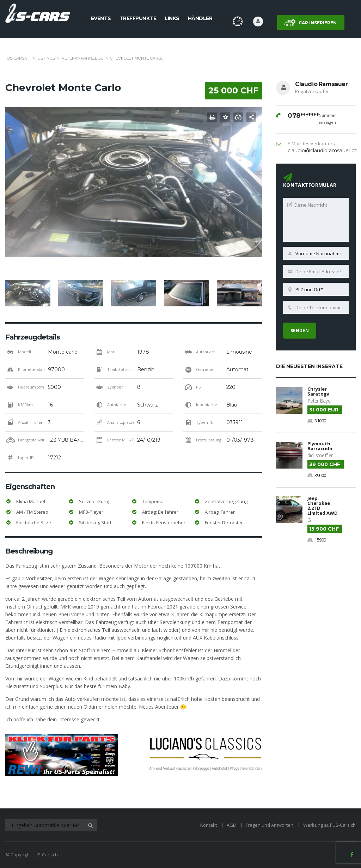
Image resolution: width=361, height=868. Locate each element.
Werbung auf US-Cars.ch (329, 825)
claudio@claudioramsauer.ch (323, 151)
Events (101, 18)
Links (172, 18)
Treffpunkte (138, 18)
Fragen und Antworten (270, 825)
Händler (200, 18)
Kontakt (209, 825)
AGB (231, 825)
